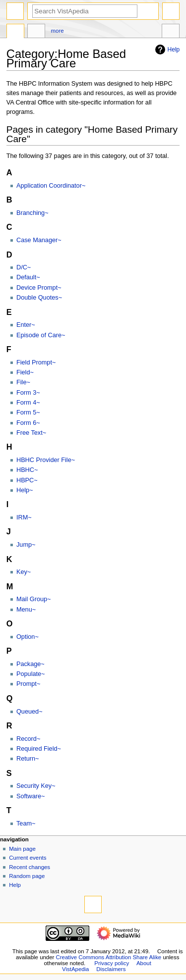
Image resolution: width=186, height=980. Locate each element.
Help (166, 50)
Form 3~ (28, 393)
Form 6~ (28, 423)
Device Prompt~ (39, 288)
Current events (28, 858)
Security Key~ (36, 786)
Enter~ (26, 325)
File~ (23, 382)
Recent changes (30, 867)
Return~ (28, 759)
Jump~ (26, 545)
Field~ (25, 372)
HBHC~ (27, 470)
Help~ (25, 490)
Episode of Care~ (41, 335)
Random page (27, 876)
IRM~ (24, 517)
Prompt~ (28, 684)
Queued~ (30, 712)
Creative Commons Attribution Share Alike (109, 957)
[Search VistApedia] (85, 11)
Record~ (28, 739)
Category (15, 32)
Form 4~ (28, 403)
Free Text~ (31, 433)
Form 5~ (28, 413)
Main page (22, 849)
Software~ (31, 796)
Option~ (28, 637)
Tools (171, 32)
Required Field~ (39, 749)
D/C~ (24, 267)
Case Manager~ (39, 240)
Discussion (36, 32)
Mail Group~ (33, 599)
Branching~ (32, 213)
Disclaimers (111, 969)
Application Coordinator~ (51, 186)
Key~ (24, 572)
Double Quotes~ (39, 298)
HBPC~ (27, 480)
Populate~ (31, 674)
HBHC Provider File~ (46, 460)
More (58, 31)
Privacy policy (112, 963)
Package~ (31, 664)
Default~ (28, 277)
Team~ (26, 824)
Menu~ (26, 610)
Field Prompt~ (36, 362)
